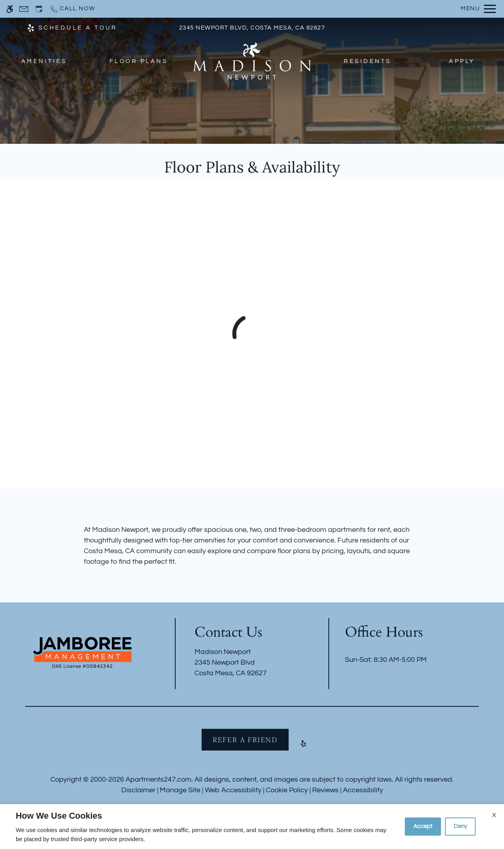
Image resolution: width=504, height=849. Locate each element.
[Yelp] (303, 747)
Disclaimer (138, 790)
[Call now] (72, 9)
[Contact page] (24, 9)
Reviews (325, 790)
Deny (460, 826)
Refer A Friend (245, 740)
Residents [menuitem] (367, 61)
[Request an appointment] (39, 9)
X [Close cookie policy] (494, 815)
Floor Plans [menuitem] (139, 61)
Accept (423, 826)
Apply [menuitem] (462, 61)
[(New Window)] (31, 27)
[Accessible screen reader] (10, 9)
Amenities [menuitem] (44, 61)
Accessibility (363, 790)
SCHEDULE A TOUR (78, 28)
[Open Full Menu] (478, 9)
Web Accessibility (233, 790)
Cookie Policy (287, 790)
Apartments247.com (158, 779)
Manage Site (180, 790)
